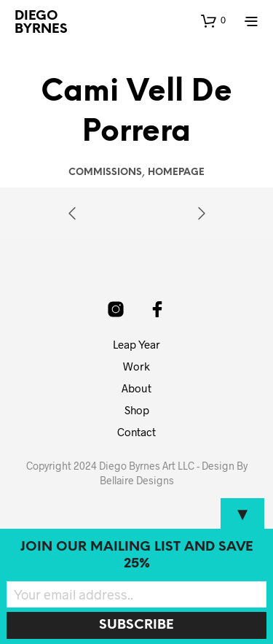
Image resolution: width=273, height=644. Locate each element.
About (136, 388)
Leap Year (136, 344)
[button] (213, 20)
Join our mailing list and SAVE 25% (137, 556)
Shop (137, 410)
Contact (136, 432)
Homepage (176, 172)
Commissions (105, 172)
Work (136, 366)
